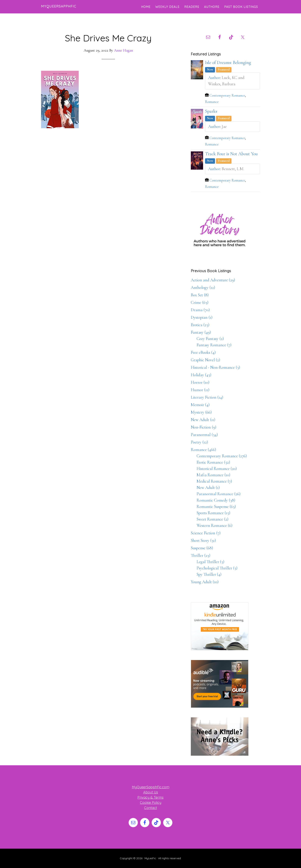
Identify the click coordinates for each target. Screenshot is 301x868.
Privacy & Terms (150, 797)
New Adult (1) (208, 488)
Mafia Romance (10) (213, 475)
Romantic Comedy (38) (216, 500)
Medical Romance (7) (214, 481)
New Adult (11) (203, 420)
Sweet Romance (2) (213, 519)
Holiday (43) (201, 375)
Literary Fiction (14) (207, 397)
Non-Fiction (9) (204, 427)
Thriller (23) (201, 555)
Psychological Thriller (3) (217, 568)
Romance (212, 102)
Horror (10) (200, 382)
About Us (151, 792)
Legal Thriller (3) (210, 562)
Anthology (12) (203, 287)
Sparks (211, 111)
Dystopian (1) (202, 317)
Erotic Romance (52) (213, 462)
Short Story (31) (203, 540)
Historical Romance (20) (217, 469)
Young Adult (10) (205, 582)
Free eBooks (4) (203, 352)
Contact (151, 808)
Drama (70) (200, 310)
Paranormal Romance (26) (219, 494)
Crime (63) (200, 302)
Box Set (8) (200, 295)
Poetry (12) (199, 442)
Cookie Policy (151, 803)
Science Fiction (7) (206, 533)
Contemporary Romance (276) (222, 456)
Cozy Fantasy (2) (210, 339)
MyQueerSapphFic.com (151, 787)
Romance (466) (203, 450)
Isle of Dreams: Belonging (228, 63)
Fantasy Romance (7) (214, 345)
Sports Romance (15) (213, 513)
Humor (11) (200, 390)
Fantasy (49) (201, 332)
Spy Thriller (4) (209, 574)
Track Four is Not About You (231, 154)
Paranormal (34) (204, 435)
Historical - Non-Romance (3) (215, 367)
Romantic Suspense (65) (216, 507)
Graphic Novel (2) (205, 360)
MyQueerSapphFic (59, 6)
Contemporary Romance (227, 95)
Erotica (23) (200, 325)
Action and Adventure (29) (213, 280)
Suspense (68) (202, 548)
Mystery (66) (201, 412)
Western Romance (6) (215, 526)
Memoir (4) (200, 405)
